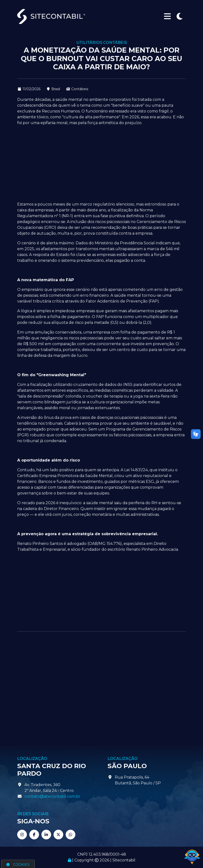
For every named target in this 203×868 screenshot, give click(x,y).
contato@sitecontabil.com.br (52, 796)
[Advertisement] (101, 164)
